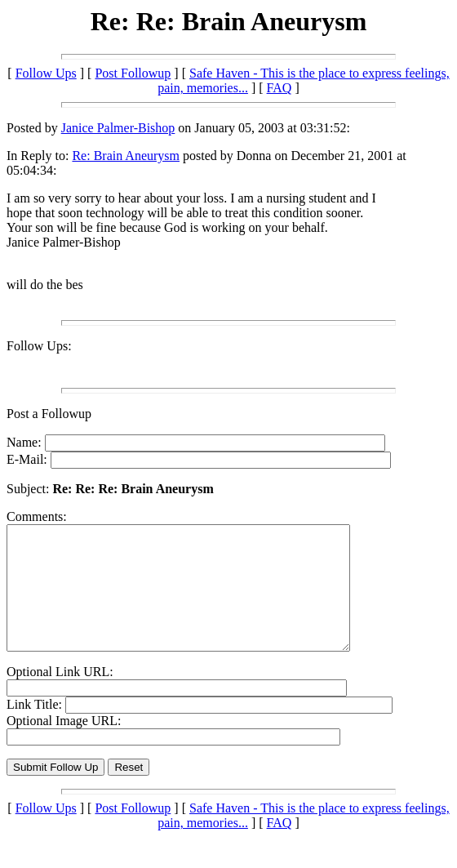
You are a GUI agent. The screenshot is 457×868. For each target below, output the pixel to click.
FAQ (280, 88)
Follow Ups (46, 73)
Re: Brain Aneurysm (126, 156)
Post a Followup (49, 414)
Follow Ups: (39, 346)
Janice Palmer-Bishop (118, 128)
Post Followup (133, 73)
